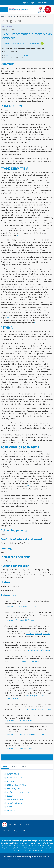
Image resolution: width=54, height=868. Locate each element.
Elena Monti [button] (15, 43)
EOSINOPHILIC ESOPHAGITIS (18, 785)
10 (28, 486)
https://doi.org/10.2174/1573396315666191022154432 (26, 734)
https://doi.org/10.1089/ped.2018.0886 (38, 709)
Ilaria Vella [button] (6, 43)
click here (16, 859)
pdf (6, 757)
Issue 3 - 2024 (12, 16)
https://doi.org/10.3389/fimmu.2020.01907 (20, 606)
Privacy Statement (19, 831)
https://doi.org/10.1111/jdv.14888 (38, 650)
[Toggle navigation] (4, 9)
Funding (10, 796)
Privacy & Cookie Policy (45, 843)
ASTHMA (11, 781)
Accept (48, 864)
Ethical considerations (15, 799)
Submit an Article (42, 3)
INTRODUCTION (13, 774)
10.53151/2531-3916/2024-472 (18, 55)
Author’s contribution (15, 803)
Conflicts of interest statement (18, 792)
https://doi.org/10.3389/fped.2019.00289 (20, 721)
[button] (3, 21)
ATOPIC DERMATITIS (15, 778)
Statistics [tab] (25, 766)
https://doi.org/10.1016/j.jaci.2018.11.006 (20, 620)
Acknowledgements (14, 788)
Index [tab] (5, 766)
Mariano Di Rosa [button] (25, 43)
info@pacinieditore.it (18, 848)
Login (32, 3)
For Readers (13, 824)
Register (25, 3)
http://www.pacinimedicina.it (42, 848)
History (10, 807)
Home (3, 16)
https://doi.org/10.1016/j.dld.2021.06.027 (20, 748)
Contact (6, 831)
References (11, 810)
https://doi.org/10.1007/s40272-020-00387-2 (36, 661)
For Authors (25, 824)
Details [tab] (14, 766)
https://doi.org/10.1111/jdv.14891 (38, 634)
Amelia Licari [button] (36, 43)
